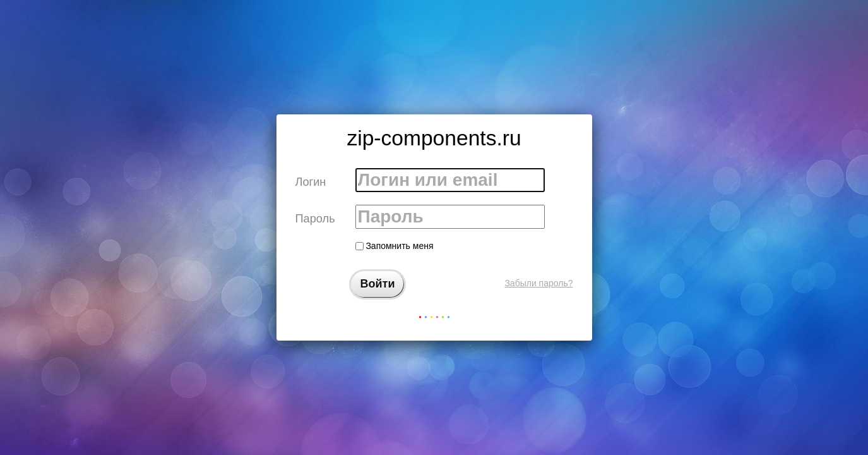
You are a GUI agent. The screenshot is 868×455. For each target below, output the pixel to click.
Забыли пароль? (538, 283)
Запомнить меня (395, 246)
